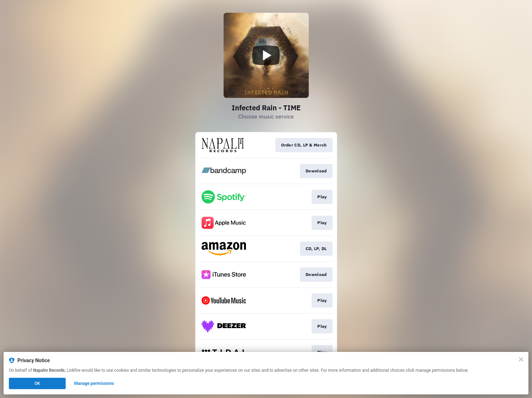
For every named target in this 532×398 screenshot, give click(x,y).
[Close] (521, 359)
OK (37, 383)
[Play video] (266, 55)
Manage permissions (94, 383)
